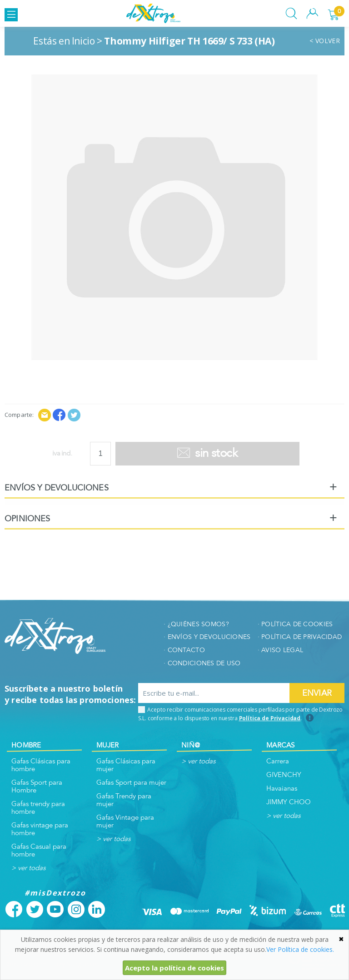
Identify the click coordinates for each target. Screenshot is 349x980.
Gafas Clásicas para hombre (41, 765)
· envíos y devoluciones (207, 637)
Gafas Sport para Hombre (37, 787)
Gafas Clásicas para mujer (126, 765)
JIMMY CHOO (289, 802)
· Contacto (184, 650)
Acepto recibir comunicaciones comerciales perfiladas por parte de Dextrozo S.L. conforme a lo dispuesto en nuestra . (240, 714)
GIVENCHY (284, 775)
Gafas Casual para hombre (39, 851)
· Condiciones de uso (202, 663)
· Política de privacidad (300, 637)
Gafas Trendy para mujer (124, 800)
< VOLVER (325, 41)
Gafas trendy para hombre (38, 808)
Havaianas (282, 789)
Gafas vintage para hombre (40, 829)
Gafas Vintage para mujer (125, 822)
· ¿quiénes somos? (196, 624)
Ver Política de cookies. (300, 949)
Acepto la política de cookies (174, 968)
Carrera (278, 761)
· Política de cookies (295, 624)
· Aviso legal (281, 650)
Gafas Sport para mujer (131, 783)
